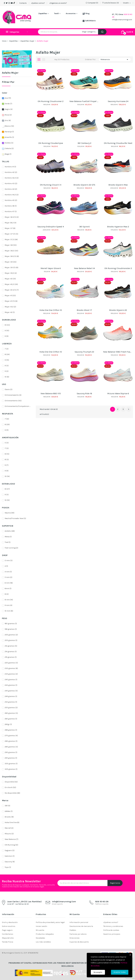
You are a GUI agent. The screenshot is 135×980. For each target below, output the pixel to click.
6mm (8, 588)
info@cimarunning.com (122, 20)
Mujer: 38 (11, 245)
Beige (8, 154)
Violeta (9, 143)
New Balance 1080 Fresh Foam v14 (118, 352)
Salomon (10, 856)
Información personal (79, 922)
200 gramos (11, 635)
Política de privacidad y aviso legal (50, 922)
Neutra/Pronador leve (15, 518)
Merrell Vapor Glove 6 (51, 268)
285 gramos (11, 747)
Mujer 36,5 (11, 223)
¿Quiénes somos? (38, 3)
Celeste (9, 148)
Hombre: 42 (11, 172)
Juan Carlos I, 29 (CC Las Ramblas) (24, 902)
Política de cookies (111, 930)
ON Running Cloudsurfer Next (118, 143)
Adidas (9, 811)
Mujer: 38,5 (11, 251)
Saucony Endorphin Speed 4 (51, 227)
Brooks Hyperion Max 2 (118, 227)
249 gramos (11, 696)
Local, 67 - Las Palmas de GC (18, 904)
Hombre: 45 (11, 200)
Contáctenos (8, 934)
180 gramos (11, 624)
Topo (8, 867)
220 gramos (11, 663)
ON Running (11, 845)
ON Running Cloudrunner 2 (51, 101)
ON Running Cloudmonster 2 (118, 268)
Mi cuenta (40, 930)
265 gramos (11, 719)
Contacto (23, 3)
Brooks (9, 817)
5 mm (8, 577)
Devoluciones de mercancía (81, 926)
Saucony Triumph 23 (84, 352)
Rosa (8, 115)
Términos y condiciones (113, 926)
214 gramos (11, 652)
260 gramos (11, 713)
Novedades (40, 938)
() (111, 3)
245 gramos (11, 691)
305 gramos (11, 769)
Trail (8, 542)
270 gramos (11, 736)
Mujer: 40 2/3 (12, 290)
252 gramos (11, 702)
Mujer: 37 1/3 (11, 234)
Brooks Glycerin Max (118, 185)
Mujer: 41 (10, 296)
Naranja (9, 132)
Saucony (10, 862)
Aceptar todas (120, 972)
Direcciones (74, 938)
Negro (9, 109)
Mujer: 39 (11, 262)
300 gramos (11, 764)
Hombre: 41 (10, 167)
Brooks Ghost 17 (84, 310)
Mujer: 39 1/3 (11, 268)
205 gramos (11, 640)
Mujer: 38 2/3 (12, 256)
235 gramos (11, 674)
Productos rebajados (45, 934)
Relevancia (115, 60)
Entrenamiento (13, 401)
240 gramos (11, 680)
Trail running (11, 548)
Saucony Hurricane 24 (118, 101)
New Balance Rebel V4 (84, 268)
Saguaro (10, 850)
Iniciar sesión (41, 926)
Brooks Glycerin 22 (118, 310)
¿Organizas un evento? (58, 3)
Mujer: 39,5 (11, 273)
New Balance (11, 839)
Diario (9, 389)
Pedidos (73, 930)
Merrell (9, 828)
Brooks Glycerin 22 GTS (84, 185)
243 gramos (11, 685)
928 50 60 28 (102, 902)
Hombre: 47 (11, 211)
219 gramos (11, 657)
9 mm (8, 605)
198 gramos (11, 629)
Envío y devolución (10, 922)
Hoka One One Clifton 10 (51, 310)
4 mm (8, 572)
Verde (8, 104)
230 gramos (11, 668)
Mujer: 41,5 (10, 307)
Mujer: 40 (10, 279)
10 (7, 377)
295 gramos (11, 758)
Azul (8, 98)
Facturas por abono (78, 934)
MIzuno (9, 834)
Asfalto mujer (10, 73)
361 (7, 806)
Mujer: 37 (10, 228)
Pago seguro (7, 930)
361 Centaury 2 (84, 143)
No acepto (98, 972)
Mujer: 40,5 (11, 284)
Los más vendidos (43, 942)
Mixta (8, 537)
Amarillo (9, 137)
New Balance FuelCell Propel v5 (84, 101)
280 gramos (11, 741)
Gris (8, 120)
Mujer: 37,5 (11, 239)
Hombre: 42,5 (12, 178)
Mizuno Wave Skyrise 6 (118, 393)
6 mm (9, 583)
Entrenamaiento (13, 395)
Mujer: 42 (10, 312)
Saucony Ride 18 (84, 393)
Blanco (9, 126)
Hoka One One (12, 822)
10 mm (9, 611)
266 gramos (11, 730)
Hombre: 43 (11, 183)
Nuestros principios (112, 934)
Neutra (10, 513)
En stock (10, 787)
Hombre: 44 (11, 189)
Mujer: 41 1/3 (11, 301)
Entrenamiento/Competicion (18, 406)
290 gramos (11, 752)
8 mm (9, 600)
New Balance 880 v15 (51, 393)
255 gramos (11, 708)
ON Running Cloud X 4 (51, 185)
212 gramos (11, 646)
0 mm (9, 560)
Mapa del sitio (8, 938)
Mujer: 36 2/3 (12, 217)
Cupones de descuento (79, 942)
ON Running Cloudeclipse (51, 143)
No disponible (12, 793)
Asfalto (10, 531)
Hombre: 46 (11, 206)
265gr (8, 724)
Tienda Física (8, 942)
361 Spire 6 (84, 227)
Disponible (11, 782)
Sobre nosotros (9, 926)
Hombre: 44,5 (12, 195)
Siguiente (129, 409)
